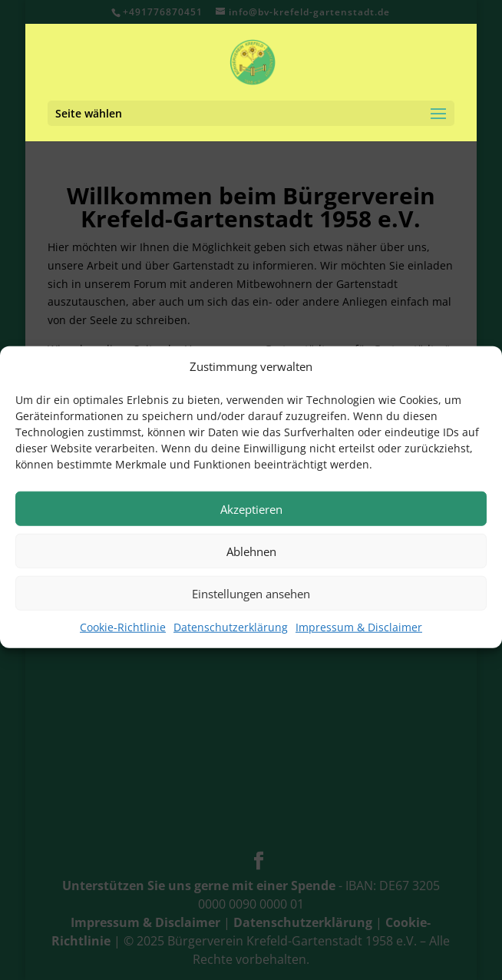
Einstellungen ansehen (251, 601)
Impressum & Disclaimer (359, 636)
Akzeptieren (251, 517)
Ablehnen (251, 559)
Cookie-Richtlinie (123, 636)
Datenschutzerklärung (231, 636)
